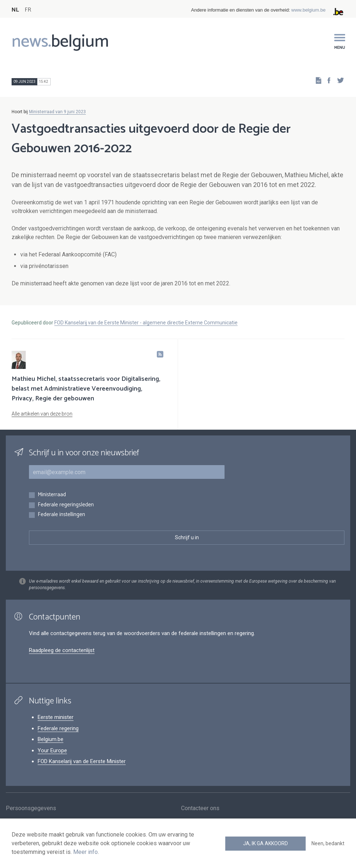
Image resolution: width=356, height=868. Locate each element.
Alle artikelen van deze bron (42, 414)
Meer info (85, 852)
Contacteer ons (200, 809)
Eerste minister (56, 717)
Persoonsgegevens (31, 809)
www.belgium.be (308, 10)
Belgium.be (51, 739)
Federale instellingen (61, 515)
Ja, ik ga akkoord (265, 843)
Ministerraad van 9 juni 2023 (57, 112)
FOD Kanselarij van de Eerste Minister (82, 761)
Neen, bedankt (328, 843)
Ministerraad (52, 495)
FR (28, 10)
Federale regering (58, 728)
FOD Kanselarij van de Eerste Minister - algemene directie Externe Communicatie (146, 323)
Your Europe (52, 750)
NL (15, 10)
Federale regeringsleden (66, 505)
